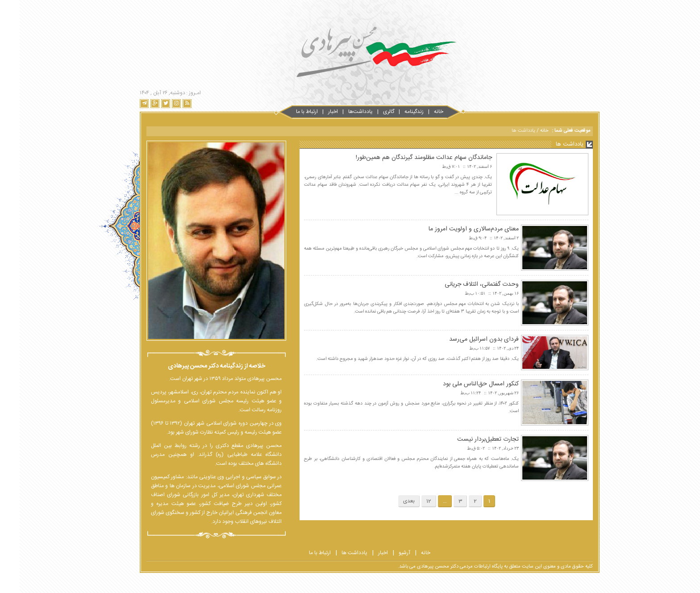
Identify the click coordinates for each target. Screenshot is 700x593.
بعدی (389, 501)
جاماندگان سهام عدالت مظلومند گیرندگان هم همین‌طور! (404, 158)
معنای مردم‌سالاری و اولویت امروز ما (454, 229)
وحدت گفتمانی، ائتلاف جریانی (462, 284)
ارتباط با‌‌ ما (287, 112)
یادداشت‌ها (341, 112)
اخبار (313, 112)
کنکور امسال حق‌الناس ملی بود (461, 384)
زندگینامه (394, 112)
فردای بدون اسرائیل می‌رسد (464, 339)
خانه (419, 112)
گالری (369, 112)
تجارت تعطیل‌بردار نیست (468, 439)
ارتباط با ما (300, 553)
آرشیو (385, 553)
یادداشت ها (335, 553)
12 (409, 501)
